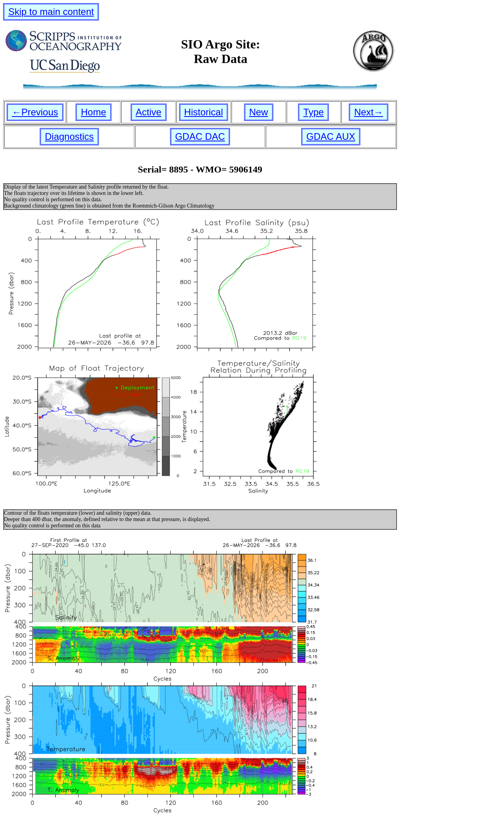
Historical (204, 112)
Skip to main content (51, 12)
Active (149, 112)
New (259, 112)
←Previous (35, 112)
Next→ (368, 112)
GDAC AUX (331, 136)
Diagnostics (69, 136)
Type (313, 112)
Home (93, 112)
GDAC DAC (200, 136)
